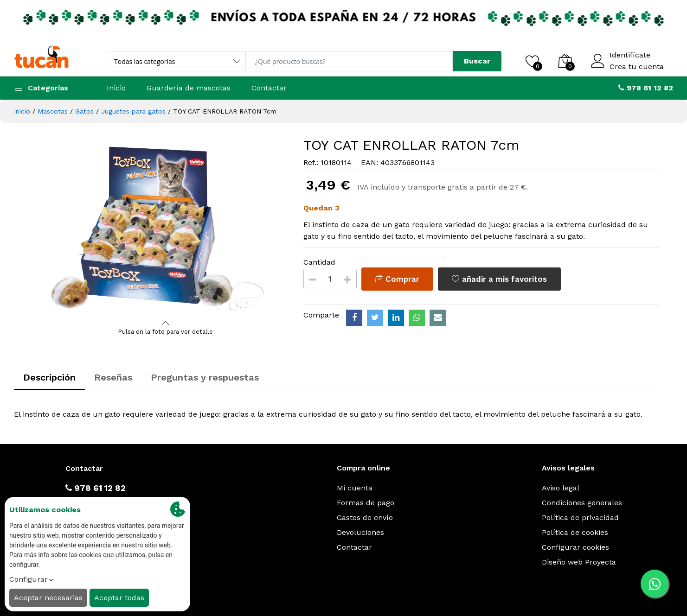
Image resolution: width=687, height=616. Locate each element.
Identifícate (630, 55)
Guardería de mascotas (189, 88)
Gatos (84, 111)
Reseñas (113, 377)
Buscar (477, 61)
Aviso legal (561, 488)
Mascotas (53, 111)
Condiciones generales (582, 503)
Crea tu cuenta (637, 67)
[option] (166, 227)
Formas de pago (366, 503)
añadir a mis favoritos (499, 279)
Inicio (116, 88)
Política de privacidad (580, 518)
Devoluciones (360, 532)
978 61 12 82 (96, 488)
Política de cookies (575, 532)
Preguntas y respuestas (205, 377)
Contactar (269, 88)
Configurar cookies (575, 547)
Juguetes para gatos (133, 111)
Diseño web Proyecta (579, 562)
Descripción (49, 377)
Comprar (397, 279)
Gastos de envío (365, 518)
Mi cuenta (355, 488)
